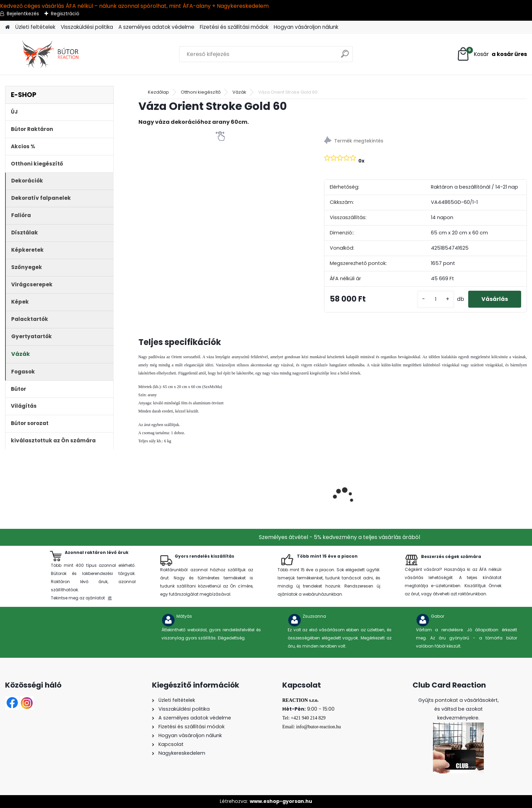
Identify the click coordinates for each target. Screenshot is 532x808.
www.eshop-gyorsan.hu (281, 801)
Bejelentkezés (23, 14)
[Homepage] (7, 27)
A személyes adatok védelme (156, 27)
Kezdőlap (158, 92)
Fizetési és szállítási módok (234, 27)
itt (110, 598)
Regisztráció (65, 14)
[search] (345, 56)
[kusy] (435, 299)
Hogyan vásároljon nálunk (306, 27)
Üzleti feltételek (35, 27)
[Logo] (52, 54)
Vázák (239, 92)
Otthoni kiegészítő (201, 92)
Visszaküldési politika (87, 27)
